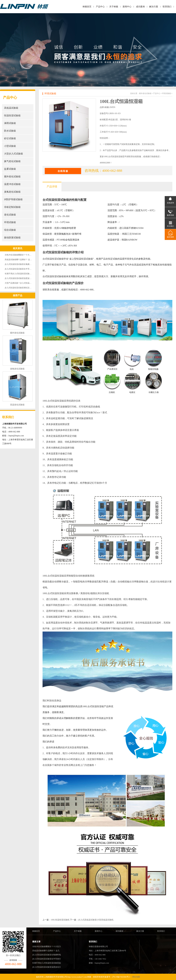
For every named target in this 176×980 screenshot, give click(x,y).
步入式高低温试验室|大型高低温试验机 (96, 920)
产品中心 (100, 7)
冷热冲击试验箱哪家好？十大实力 (47, 946)
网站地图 (136, 977)
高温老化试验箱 (17, 405)
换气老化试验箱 (12, 161)
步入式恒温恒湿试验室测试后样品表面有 (22, 288)
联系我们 (167, 7)
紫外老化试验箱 (12, 177)
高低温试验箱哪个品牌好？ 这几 (46, 951)
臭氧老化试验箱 (12, 192)
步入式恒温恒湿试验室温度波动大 (47, 967)
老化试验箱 (10, 215)
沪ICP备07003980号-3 (121, 977)
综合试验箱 (10, 230)
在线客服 (63, 171)
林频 (89, 977)
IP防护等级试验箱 (13, 199)
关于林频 (114, 7)
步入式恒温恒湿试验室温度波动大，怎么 (22, 278)
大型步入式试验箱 (13, 154)
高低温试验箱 (11, 108)
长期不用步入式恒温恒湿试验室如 (47, 963)
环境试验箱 (10, 222)
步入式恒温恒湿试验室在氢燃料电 (47, 955)
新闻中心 (127, 7)
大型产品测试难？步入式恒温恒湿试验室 (22, 283)
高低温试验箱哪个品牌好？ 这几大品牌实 (22, 260)
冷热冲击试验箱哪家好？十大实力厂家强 (22, 255)
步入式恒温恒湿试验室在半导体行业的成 (22, 269)
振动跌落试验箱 (12, 238)
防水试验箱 (10, 131)
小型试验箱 (10, 146)
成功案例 (140, 7)
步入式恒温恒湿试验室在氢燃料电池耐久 (22, 264)
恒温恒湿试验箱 (12, 115)
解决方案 (154, 7)
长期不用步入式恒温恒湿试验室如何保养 (22, 274)
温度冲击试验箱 (12, 184)
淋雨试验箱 (10, 123)
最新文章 (36, 942)
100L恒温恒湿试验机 (60, 920)
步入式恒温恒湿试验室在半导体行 (47, 959)
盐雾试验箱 (10, 169)
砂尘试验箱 (10, 138)
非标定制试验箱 (12, 207)
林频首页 (87, 7)
